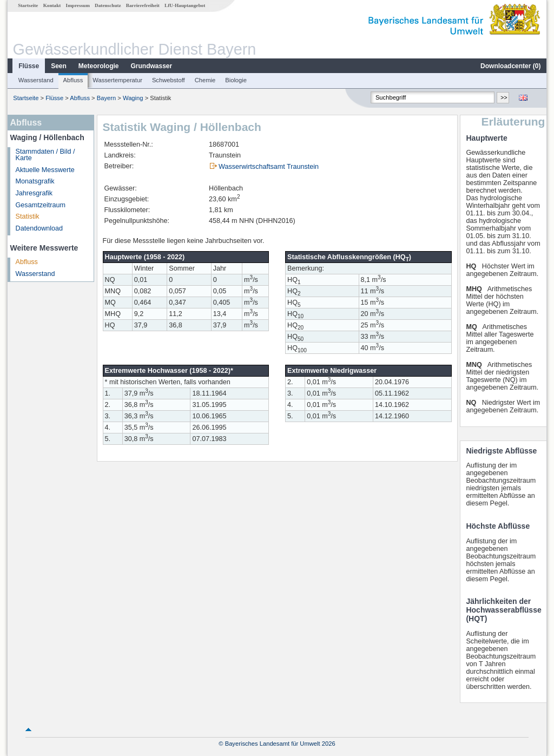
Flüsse (29, 66)
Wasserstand (36, 80)
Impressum (78, 5)
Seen (59, 66)
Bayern (106, 98)
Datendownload (39, 228)
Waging (133, 98)
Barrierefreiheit (143, 5)
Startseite (28, 5)
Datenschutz (108, 5)
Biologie (236, 80)
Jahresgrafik (34, 193)
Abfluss (73, 80)
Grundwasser (152, 66)
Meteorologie (99, 66)
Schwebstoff (169, 80)
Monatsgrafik (35, 181)
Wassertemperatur (117, 80)
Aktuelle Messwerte (45, 170)
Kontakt (52, 5)
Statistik (28, 216)
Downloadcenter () (510, 66)
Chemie (205, 80)
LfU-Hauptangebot (185, 5)
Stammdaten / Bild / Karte (45, 155)
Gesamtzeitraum (41, 205)
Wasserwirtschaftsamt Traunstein (269, 167)
